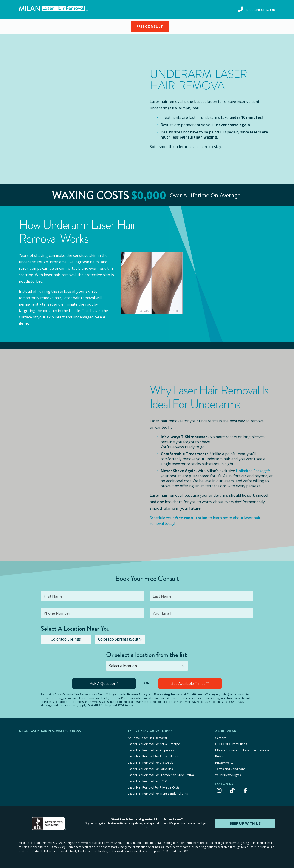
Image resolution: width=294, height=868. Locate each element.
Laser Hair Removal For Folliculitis (150, 769)
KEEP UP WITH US (245, 823)
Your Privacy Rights (228, 775)
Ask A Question (104, 684)
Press (219, 756)
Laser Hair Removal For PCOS (148, 781)
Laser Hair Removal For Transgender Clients (158, 794)
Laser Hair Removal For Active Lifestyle (154, 744)
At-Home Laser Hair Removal (147, 738)
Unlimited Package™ (253, 471)
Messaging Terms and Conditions (178, 694)
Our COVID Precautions (231, 744)
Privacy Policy (137, 694)
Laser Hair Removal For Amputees (151, 750)
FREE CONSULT (150, 26)
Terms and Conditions (230, 769)
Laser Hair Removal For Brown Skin (152, 763)
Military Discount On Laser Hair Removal (242, 750)
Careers (221, 738)
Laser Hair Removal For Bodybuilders (153, 756)
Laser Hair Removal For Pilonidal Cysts (154, 787)
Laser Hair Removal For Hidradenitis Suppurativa (161, 775)
